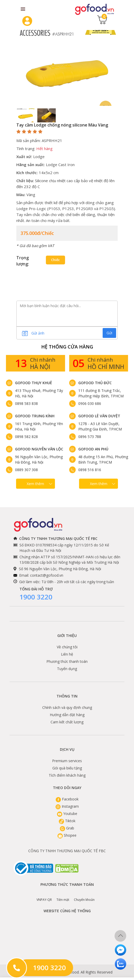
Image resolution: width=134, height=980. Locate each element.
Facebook (67, 799)
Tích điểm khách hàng (67, 775)
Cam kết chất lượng (67, 722)
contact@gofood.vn (47, 575)
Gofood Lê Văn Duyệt (99, 416)
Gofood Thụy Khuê (34, 383)
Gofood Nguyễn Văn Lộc (39, 449)
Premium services (67, 761)
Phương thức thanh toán (67, 661)
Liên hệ (67, 654)
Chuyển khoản (84, 896)
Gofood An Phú (93, 449)
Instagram (67, 806)
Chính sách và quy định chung (67, 707)
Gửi (109, 333)
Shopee (67, 835)
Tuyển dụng (67, 669)
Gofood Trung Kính (35, 416)
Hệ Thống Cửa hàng (67, 347)
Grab (67, 828)
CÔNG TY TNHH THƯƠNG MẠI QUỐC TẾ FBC (67, 851)
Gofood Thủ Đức (95, 383)
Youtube (67, 814)
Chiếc (55, 260)
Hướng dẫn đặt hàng (67, 715)
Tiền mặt (63, 896)
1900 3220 (36, 597)
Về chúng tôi (67, 647)
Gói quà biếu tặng (67, 768)
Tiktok (67, 821)
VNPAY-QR (44, 896)
